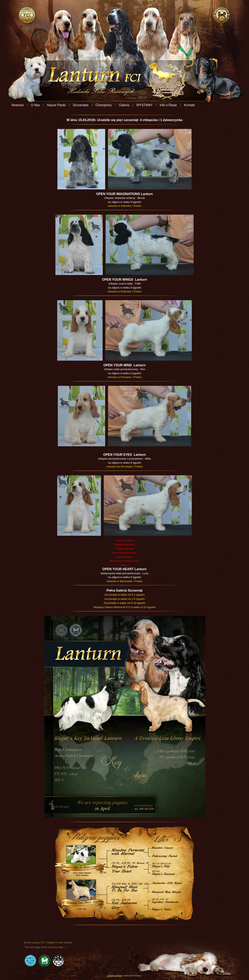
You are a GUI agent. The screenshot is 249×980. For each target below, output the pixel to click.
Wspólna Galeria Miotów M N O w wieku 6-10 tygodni (124, 607)
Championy (125, 105)
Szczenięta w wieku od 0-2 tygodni (124, 595)
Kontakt (211, 105)
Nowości (39, 105)
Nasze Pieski (78, 105)
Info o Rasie (189, 105)
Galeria (145, 105)
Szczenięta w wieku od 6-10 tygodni (125, 603)
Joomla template (115, 976)
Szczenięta (102, 105)
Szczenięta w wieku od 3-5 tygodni (124, 599)
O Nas (57, 105)
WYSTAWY (166, 105)
